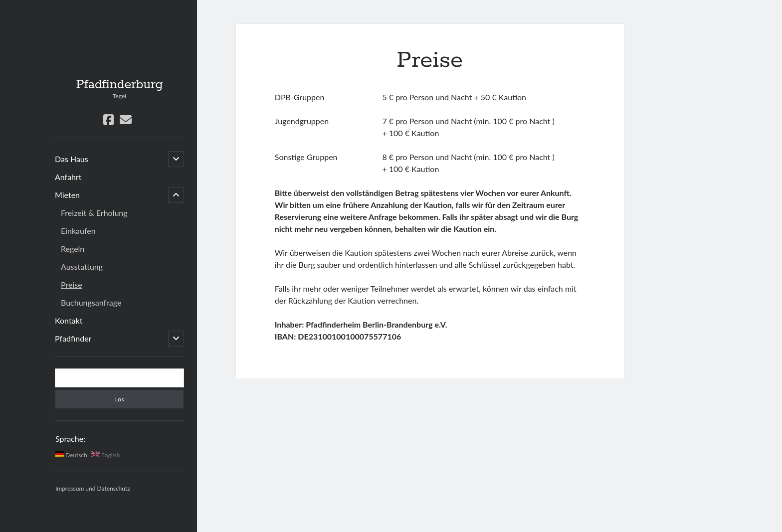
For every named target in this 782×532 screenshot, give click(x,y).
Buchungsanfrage (91, 302)
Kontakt (69, 320)
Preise (72, 284)
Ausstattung (82, 266)
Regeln (73, 249)
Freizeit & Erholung (94, 213)
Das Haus (72, 159)
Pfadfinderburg (119, 85)
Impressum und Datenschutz (93, 488)
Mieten (67, 195)
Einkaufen (78, 231)
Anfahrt (68, 177)
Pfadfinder (73, 338)
